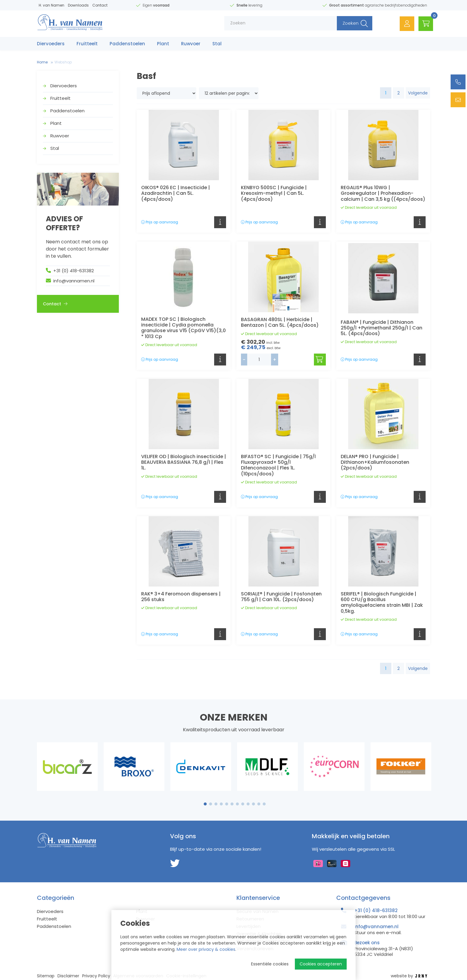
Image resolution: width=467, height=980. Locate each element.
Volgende (418, 93)
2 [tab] (211, 804)
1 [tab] (205, 804)
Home (42, 62)
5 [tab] (227, 804)
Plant (163, 44)
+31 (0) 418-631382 (74, 271)
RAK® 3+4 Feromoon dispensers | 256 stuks (181, 597)
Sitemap (46, 976)
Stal (217, 44)
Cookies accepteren (321, 964)
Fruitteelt (87, 44)
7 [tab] (237, 804)
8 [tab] (243, 804)
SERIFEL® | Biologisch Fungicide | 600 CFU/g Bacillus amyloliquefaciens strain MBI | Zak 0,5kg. (382, 602)
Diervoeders (51, 44)
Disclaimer (68, 976)
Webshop (63, 62)
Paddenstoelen (127, 44)
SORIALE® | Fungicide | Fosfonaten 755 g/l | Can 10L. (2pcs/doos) (281, 597)
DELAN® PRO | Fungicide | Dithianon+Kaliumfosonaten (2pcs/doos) (375, 462)
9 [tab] (248, 804)
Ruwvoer (191, 44)
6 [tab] (232, 804)
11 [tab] (259, 804)
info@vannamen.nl (74, 281)
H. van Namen (52, 5)
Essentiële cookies (270, 964)
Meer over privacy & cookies (206, 949)
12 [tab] (264, 804)
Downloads (78, 5)
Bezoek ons (367, 943)
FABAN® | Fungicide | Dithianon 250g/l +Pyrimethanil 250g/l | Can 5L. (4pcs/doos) (382, 328)
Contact (100, 5)
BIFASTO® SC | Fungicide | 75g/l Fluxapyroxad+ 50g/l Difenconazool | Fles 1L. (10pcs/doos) (278, 465)
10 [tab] (253, 804)
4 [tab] (221, 804)
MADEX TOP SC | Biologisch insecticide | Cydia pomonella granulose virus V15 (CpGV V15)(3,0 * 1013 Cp (183, 328)
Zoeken (349, 24)
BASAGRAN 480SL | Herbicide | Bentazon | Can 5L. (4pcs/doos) (280, 322)
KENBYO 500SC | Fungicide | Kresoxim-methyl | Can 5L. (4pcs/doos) (274, 193)
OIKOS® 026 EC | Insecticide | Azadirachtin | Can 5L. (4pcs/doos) (176, 193)
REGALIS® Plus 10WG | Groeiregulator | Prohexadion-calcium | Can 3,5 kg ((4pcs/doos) (383, 193)
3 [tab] (216, 804)
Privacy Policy (96, 976)
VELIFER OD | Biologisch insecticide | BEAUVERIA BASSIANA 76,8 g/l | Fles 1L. (184, 462)
